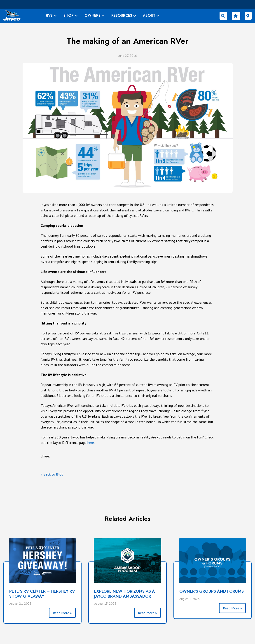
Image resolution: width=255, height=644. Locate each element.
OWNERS (92, 15)
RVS (49, 15)
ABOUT (149, 15)
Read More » (62, 613)
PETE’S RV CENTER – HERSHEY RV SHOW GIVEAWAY (42, 594)
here (91, 443)
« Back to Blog (52, 474)
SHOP (69, 15)
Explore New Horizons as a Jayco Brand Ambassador (125, 594)
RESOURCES (122, 15)
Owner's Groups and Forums (212, 591)
